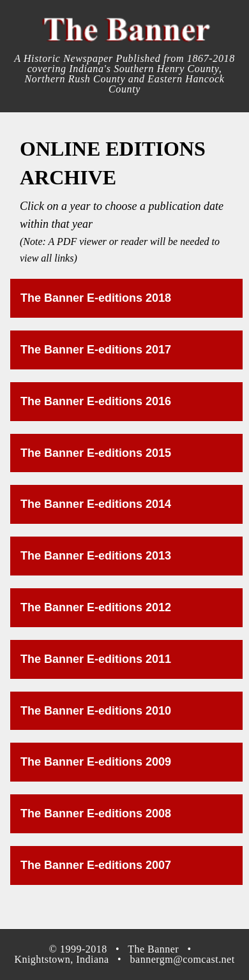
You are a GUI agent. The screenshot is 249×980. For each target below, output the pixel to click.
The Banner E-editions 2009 (96, 762)
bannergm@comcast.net (183, 959)
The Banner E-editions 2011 (96, 659)
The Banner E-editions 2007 (96, 865)
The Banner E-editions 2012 (96, 607)
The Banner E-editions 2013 (96, 556)
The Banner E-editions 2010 (96, 711)
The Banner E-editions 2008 (96, 813)
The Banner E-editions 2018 (96, 298)
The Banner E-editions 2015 (96, 453)
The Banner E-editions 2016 (96, 401)
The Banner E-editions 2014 (96, 504)
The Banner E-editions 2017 (96, 350)
